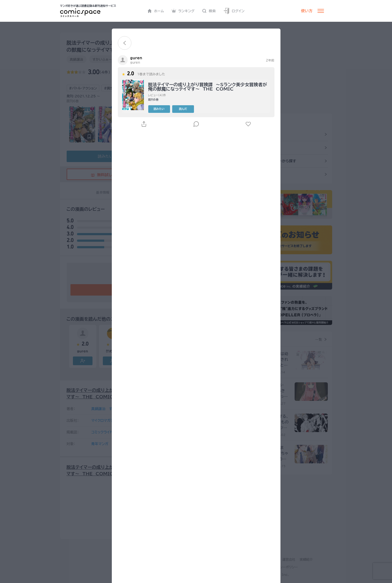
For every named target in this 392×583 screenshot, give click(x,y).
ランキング (183, 11)
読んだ (183, 109)
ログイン (234, 11)
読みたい (159, 109)
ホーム (156, 11)
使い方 (307, 11)
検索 (209, 11)
